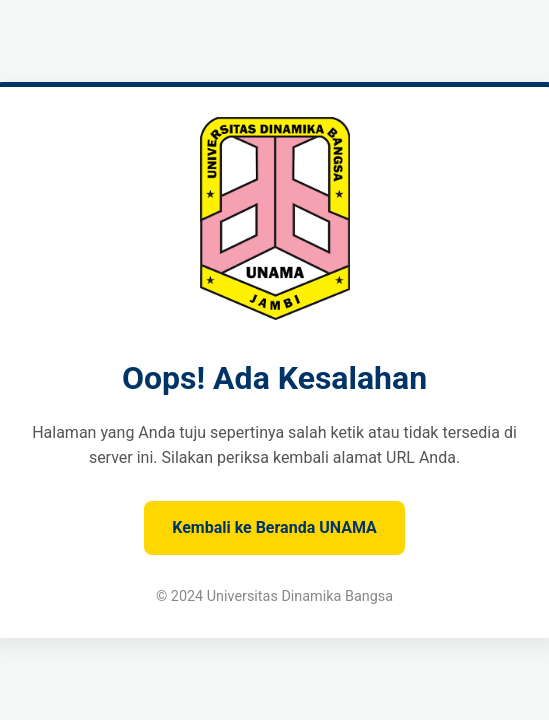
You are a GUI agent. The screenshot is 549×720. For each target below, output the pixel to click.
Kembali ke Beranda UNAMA (274, 527)
